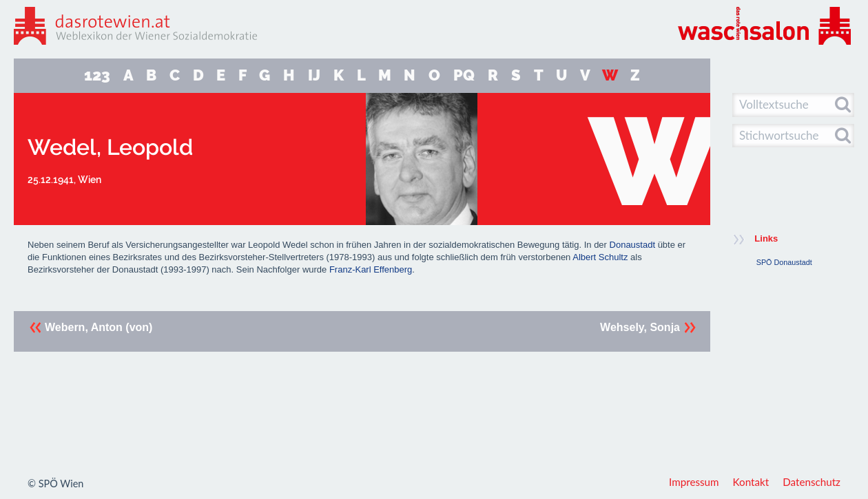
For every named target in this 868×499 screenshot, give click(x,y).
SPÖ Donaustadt (784, 262)
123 (97, 75)
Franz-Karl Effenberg (371, 269)
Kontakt (751, 482)
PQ (464, 75)
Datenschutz (812, 482)
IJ (314, 75)
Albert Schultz (600, 257)
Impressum (694, 482)
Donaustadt (633, 245)
